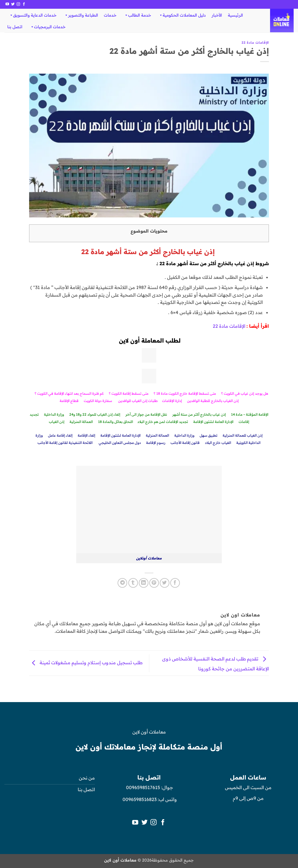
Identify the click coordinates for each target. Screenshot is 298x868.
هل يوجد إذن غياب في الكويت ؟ (245, 393)
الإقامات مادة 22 (255, 42)
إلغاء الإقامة (86, 435)
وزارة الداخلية (54, 414)
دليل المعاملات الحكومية (182, 15)
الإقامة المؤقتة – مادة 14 (250, 414)
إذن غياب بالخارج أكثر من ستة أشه (200, 414)
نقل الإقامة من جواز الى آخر (146, 414)
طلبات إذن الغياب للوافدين (138, 401)
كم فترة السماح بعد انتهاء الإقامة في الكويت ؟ (69, 393)
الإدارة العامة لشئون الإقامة (213, 422)
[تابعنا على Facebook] (24, 4)
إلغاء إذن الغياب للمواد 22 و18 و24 (95, 414)
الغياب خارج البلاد (218, 443)
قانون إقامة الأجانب (185, 443)
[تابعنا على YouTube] (7, 4)
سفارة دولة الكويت (98, 401)
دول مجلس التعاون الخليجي (120, 443)
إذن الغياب (57, 422)
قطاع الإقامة (69, 401)
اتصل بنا (15, 27)
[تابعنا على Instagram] (18, 4)
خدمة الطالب (138, 15)
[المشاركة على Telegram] (122, 583)
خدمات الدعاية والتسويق (33, 15)
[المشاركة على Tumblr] (133, 583)
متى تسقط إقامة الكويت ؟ (129, 393)
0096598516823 (140, 799)
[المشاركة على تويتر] (165, 583)
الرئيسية (235, 15)
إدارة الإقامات (172, 401)
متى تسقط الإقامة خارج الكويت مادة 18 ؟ (185, 393)
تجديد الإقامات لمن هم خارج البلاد (163, 422)
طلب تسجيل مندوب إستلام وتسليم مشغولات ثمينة (86, 662)
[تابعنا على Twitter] (13, 4)
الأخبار (217, 15)
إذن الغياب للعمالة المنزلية (243, 435)
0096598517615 (142, 787)
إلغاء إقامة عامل (60, 435)
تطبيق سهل (209, 435)
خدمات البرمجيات (48, 27)
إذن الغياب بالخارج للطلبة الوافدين (213, 401)
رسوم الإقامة (156, 443)
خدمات (110, 15)
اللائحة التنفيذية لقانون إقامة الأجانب (65, 443)
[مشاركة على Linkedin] (144, 583)
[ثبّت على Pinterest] (154, 583)
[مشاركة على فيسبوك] (175, 583)
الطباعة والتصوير (81, 15)
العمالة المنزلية (81, 422)
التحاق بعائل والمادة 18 (116, 422)
